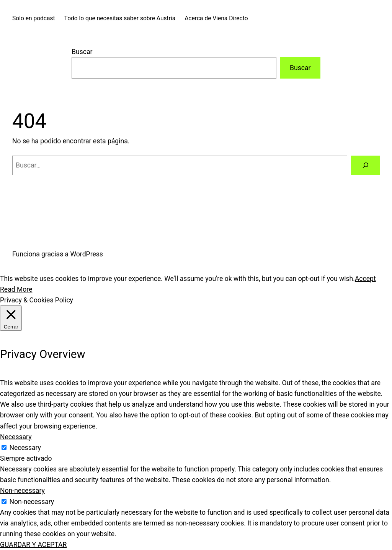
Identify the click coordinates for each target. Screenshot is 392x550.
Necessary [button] (16, 437)
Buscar (82, 52)
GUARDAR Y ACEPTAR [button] (33, 545)
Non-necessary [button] (22, 491)
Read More (16, 289)
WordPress (87, 254)
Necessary (25, 448)
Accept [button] (365, 279)
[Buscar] (365, 165)
